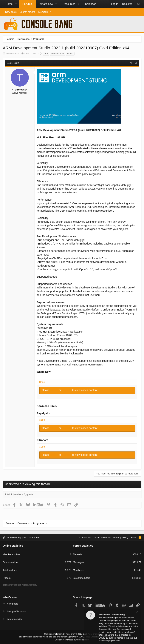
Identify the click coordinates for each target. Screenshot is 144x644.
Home (9, 4)
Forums (27, 4)
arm (46, 54)
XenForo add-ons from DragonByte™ (61, 637)
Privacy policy (121, 537)
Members (43, 12)
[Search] (139, 4)
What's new (46, 4)
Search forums (28, 12)
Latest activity (15, 619)
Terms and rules (102, 537)
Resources (69, 4)
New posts (11, 12)
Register (67, 390)
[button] (16, 4)
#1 (136, 63)
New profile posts (17, 611)
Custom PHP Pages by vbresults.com (72, 640)
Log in (55, 390)
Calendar (90, 4)
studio (70, 54)
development (58, 54)
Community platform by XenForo (72, 634)
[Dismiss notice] (137, 612)
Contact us (85, 537)
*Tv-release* (13, 54)
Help (133, 537)
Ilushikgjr (136, 578)
